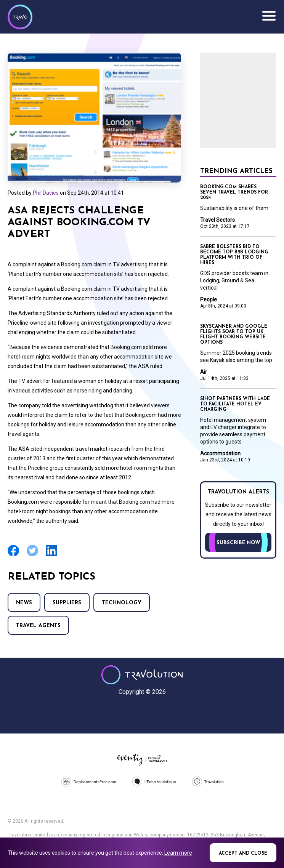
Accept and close (243, 854)
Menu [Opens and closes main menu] (269, 16)
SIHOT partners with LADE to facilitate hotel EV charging (235, 404)
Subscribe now (238, 543)
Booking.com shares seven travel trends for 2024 (234, 192)
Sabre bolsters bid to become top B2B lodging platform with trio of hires (234, 255)
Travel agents (38, 626)
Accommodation (220, 453)
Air (204, 372)
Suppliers (67, 603)
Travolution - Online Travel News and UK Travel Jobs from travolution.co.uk (142, 675)
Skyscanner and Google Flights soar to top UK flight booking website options (234, 335)
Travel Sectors (217, 220)
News (24, 603)
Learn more (178, 853)
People (209, 299)
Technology (122, 603)
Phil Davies (46, 193)
